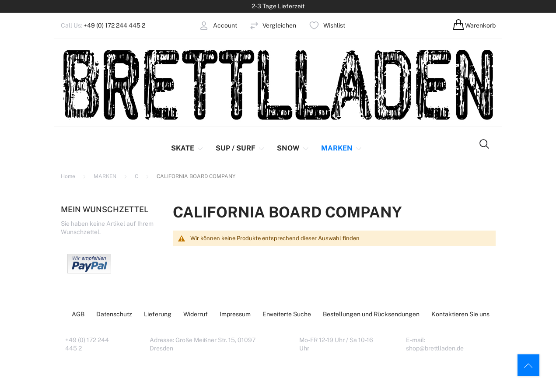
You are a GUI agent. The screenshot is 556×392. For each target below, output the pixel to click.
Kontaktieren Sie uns (460, 314)
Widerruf (196, 314)
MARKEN (106, 176)
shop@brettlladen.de (435, 348)
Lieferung (158, 314)
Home (69, 176)
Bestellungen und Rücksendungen (371, 314)
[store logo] (278, 84)
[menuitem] (191, 148)
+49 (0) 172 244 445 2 (114, 25)
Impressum (235, 314)
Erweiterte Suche (287, 314)
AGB (78, 314)
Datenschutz (114, 314)
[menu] (265, 148)
